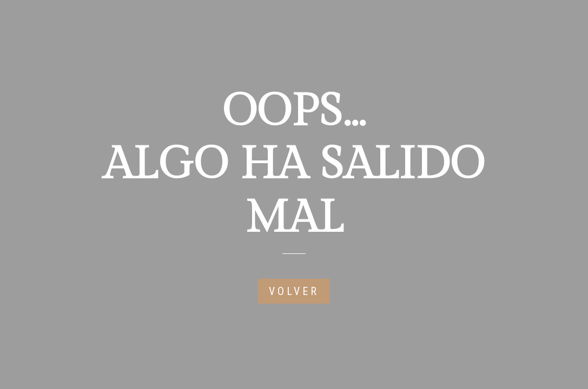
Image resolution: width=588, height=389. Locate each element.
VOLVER (294, 291)
